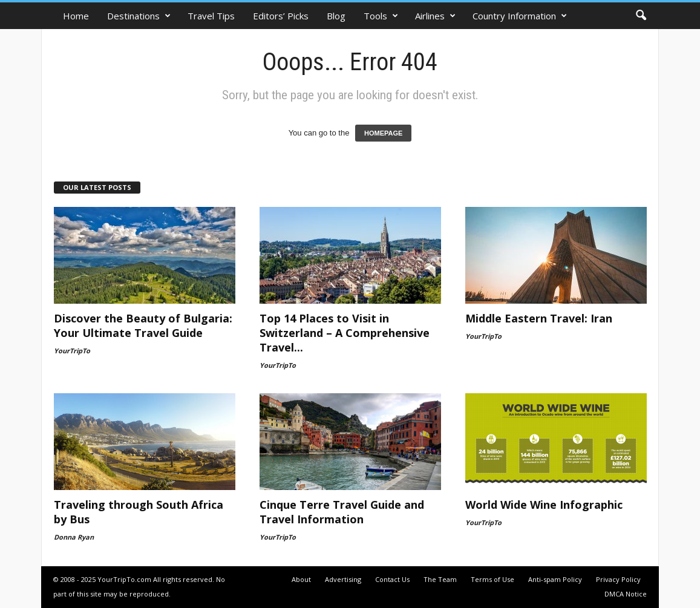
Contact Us (392, 579)
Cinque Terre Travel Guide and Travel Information (342, 512)
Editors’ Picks (281, 16)
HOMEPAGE (383, 133)
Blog (336, 16)
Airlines (435, 16)
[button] (641, 16)
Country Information (520, 16)
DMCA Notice (626, 594)
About (301, 579)
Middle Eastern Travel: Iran (539, 318)
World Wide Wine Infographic (544, 505)
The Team (440, 579)
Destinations (139, 16)
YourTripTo (72, 351)
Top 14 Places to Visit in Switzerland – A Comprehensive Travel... (345, 333)
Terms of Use (492, 579)
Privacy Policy (618, 579)
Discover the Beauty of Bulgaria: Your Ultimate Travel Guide (143, 325)
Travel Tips (211, 16)
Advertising (343, 579)
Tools (381, 16)
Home (76, 16)
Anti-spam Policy (555, 579)
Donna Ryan (74, 537)
